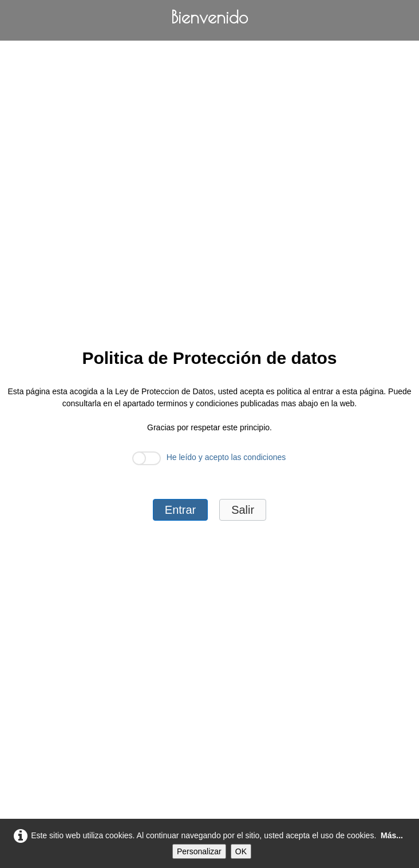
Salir (243, 510)
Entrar (180, 510)
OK (241, 851)
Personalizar (199, 851)
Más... (392, 835)
